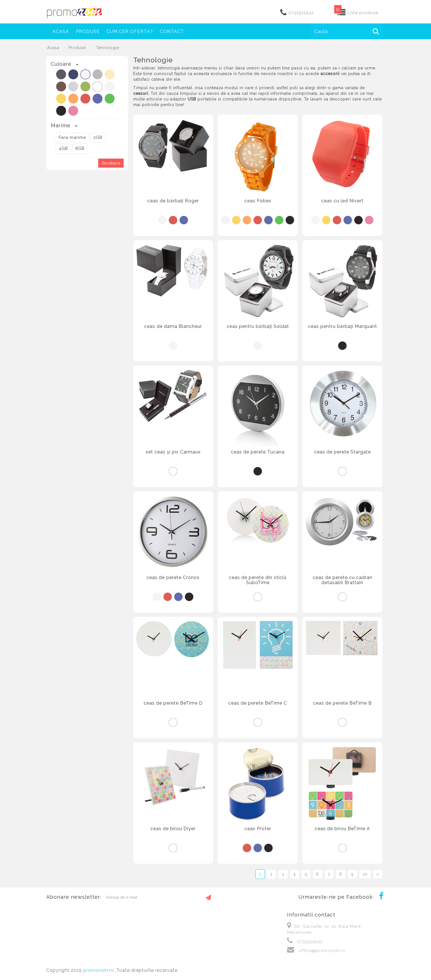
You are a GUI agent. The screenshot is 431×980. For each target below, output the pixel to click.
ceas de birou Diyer (173, 829)
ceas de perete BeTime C (258, 703)
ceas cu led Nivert (342, 201)
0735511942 (301, 13)
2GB (98, 137)
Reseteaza (111, 163)
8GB (80, 148)
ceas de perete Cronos (173, 577)
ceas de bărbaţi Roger (173, 201)
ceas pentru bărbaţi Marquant (343, 326)
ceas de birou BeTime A (342, 829)
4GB (63, 148)
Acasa (61, 31)
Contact (172, 31)
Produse (77, 48)
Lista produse (363, 13)
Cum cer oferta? (130, 31)
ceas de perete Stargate (343, 452)
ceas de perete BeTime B (342, 703)
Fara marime (72, 137)
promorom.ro (99, 970)
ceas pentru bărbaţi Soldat (258, 326)
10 (365, 874)
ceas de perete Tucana (258, 452)
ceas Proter (258, 829)
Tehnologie (108, 48)
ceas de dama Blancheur (173, 326)
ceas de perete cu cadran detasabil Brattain (343, 580)
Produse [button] (88, 31)
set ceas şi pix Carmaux (173, 452)
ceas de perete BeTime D (173, 703)
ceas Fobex (258, 201)
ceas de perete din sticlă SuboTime (258, 580)
